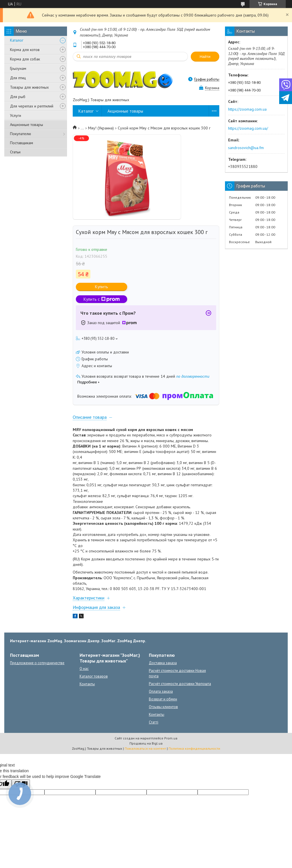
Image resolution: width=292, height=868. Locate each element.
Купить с (102, 299)
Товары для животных (29, 87)
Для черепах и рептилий (32, 106)
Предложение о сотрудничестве (37, 663)
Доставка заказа (163, 663)
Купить (102, 287)
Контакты (87, 684)
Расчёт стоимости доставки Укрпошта (180, 684)
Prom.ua (171, 738)
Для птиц (18, 78)
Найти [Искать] (205, 57)
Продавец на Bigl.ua (146, 743)
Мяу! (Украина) (101, 128)
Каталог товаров (94, 676)
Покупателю (21, 134)
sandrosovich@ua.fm (246, 148)
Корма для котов (25, 50)
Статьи (15, 152)
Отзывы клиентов (163, 707)
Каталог (17, 40)
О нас (84, 669)
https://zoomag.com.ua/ (248, 128)
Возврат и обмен (163, 699)
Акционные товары (27, 125)
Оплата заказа (161, 691)
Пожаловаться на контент (145, 748)
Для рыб (18, 97)
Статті (154, 722)
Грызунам (18, 68)
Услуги (16, 115)
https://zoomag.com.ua (247, 109)
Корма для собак (25, 59)
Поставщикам (22, 143)
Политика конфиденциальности (194, 748)
